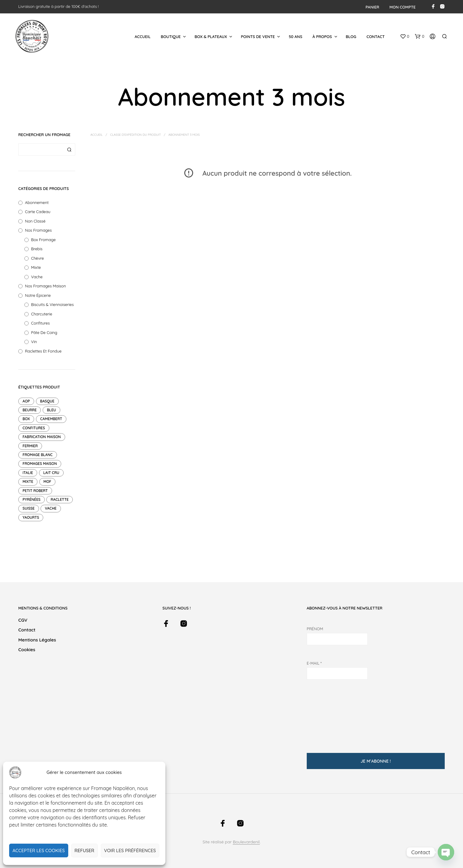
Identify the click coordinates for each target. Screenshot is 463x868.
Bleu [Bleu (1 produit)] (51, 410)
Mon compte (403, 7)
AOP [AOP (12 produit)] (26, 401)
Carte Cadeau (38, 212)
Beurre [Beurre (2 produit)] (30, 410)
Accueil (143, 37)
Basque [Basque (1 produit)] (47, 401)
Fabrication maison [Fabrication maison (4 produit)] (42, 437)
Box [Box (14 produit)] (26, 419)
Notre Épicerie (38, 295)
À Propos (322, 37)
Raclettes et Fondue (43, 351)
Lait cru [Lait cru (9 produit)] (51, 473)
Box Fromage (43, 240)
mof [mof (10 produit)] (48, 481)
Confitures (40, 323)
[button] (405, 37)
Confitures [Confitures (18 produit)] (34, 428)
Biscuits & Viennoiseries (52, 304)
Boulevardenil (246, 842)
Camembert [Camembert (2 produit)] (51, 419)
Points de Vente (258, 37)
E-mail (314, 663)
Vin (34, 342)
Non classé (35, 221)
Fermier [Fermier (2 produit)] (30, 446)
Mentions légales (37, 640)
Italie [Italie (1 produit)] (28, 473)
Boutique (171, 37)
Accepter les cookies (39, 850)
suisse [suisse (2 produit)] (29, 508)
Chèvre (37, 258)
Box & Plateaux (211, 37)
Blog (351, 37)
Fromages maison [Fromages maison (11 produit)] (40, 464)
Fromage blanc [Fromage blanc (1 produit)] (38, 455)
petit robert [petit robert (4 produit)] (35, 491)
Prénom (315, 629)
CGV (23, 620)
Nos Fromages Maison (45, 286)
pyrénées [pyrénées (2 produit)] (32, 499)
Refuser (85, 850)
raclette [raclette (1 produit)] (60, 499)
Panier (372, 7)
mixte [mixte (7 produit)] (28, 481)
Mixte (36, 267)
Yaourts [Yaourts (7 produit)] (31, 517)
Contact (376, 37)
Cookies (27, 650)
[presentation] (332, 713)
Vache (37, 277)
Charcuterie (42, 314)
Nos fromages (38, 230)
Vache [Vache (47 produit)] (51, 508)
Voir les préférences (130, 850)
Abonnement (37, 202)
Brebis (37, 249)
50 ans (295, 37)
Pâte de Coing (44, 332)
